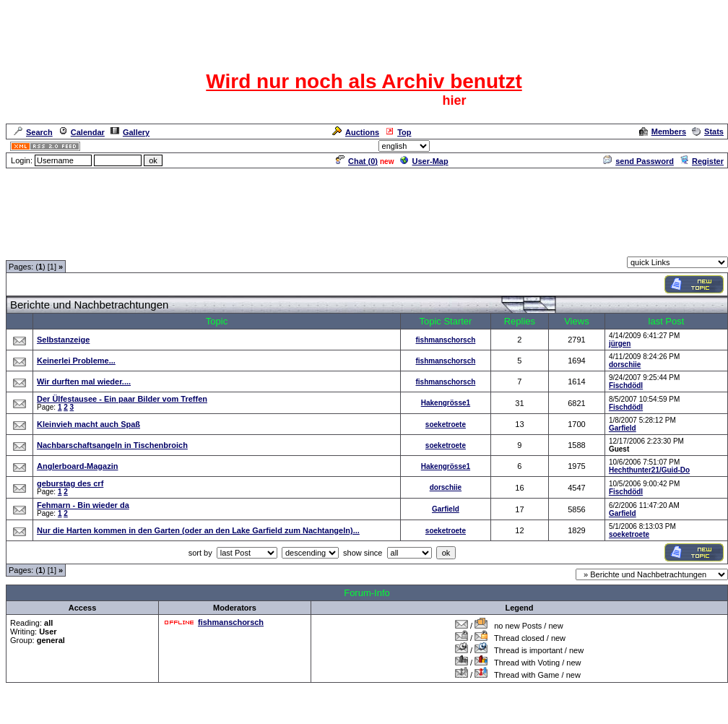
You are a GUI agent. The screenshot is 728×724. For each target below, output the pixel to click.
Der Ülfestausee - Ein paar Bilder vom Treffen (122, 399)
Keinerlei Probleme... (76, 361)
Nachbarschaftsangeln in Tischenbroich (112, 445)
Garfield (623, 428)
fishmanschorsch (446, 340)
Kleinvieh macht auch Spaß (88, 424)
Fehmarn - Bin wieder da (83, 505)
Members (663, 132)
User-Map (424, 161)
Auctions (356, 132)
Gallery (130, 132)
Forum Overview (37, 248)
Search (33, 132)
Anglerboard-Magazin (77, 466)
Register (702, 161)
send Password (638, 161)
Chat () (357, 161)
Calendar (82, 132)
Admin (711, 146)
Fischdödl (626, 385)
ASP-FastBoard (330, 714)
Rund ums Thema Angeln (124, 248)
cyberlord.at (443, 714)
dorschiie (625, 365)
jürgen (620, 344)
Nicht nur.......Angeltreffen (230, 248)
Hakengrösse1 (446, 403)
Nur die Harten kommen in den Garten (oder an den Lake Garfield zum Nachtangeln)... (198, 530)
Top (398, 132)
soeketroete (446, 425)
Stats (708, 132)
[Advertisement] (364, 202)
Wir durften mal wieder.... (84, 382)
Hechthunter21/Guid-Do (649, 470)
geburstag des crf (70, 483)
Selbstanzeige (63, 340)
